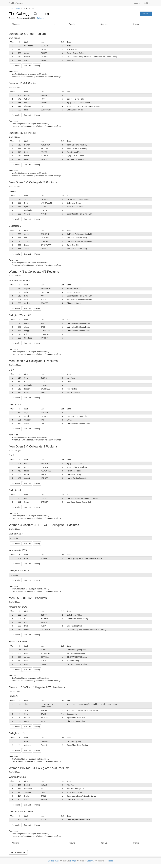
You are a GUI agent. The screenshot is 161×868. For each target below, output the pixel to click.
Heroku (110, 861)
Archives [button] (148, 3)
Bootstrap (91, 861)
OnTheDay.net (16, 3)
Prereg (136, 24)
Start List (104, 24)
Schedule (41, 18)
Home (11, 8)
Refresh (146, 14)
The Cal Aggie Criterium (29, 14)
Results (72, 24)
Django (73, 861)
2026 (18, 8)
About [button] (137, 3)
